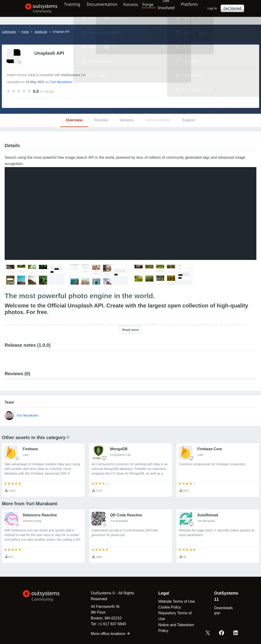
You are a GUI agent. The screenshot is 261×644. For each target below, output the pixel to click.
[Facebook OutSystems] (222, 633)
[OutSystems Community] (36, 8)
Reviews (101, 120)
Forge (149, 8)
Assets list (41, 32)
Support (188, 120)
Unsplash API (61, 32)
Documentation (100, 8)
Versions (127, 120)
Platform (193, 8)
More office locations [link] (107, 634)
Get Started (237, 8)
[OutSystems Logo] (46, 596)
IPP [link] (217, 614)
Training (69, 8)
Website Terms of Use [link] (175, 601)
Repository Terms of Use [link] (173, 616)
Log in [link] (217, 8)
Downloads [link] (223, 608)
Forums (131, 8)
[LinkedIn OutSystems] (236, 633)
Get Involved (167, 8)
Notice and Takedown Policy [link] (175, 628)
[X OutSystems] (209, 633)
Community (9, 32)
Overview (74, 120)
